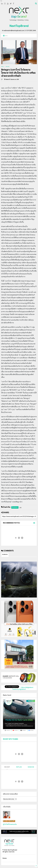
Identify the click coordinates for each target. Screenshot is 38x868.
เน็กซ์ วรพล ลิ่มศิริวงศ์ (9, 821)
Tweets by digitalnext (19, 689)
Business (8, 67)
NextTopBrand (19, 26)
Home (2, 67)
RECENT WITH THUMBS (11, 739)
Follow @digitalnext (27, 687)
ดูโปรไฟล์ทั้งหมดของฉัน (10, 824)
